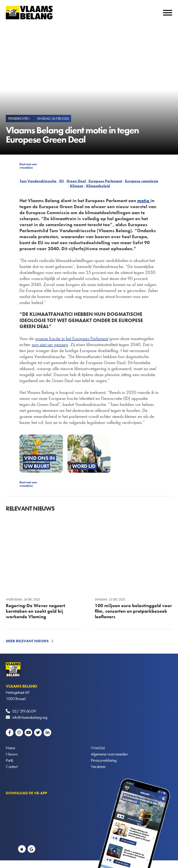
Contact (12, 766)
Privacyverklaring (104, 760)
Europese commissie (142, 181)
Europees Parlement (105, 181)
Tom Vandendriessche (38, 181)
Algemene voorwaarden (109, 754)
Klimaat (77, 186)
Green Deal (76, 181)
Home (10, 748)
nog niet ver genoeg (50, 344)
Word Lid (98, 748)
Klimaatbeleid (98, 186)
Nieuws (12, 754)
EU (62, 181)
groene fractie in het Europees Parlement (72, 338)
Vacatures (98, 766)
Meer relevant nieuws (27, 641)
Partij (9, 760)
